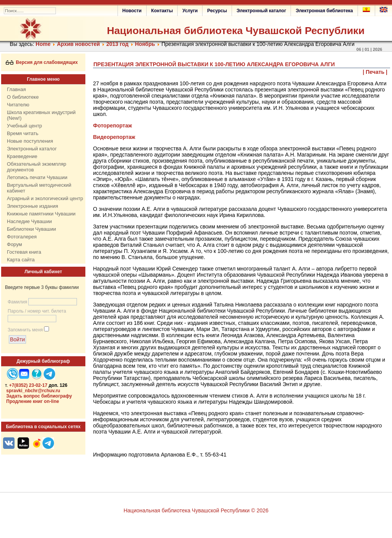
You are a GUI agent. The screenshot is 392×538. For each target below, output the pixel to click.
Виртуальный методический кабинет (39, 188)
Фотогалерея (22, 237)
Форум (15, 244)
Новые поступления (30, 141)
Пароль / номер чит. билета (37, 311)
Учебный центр (24, 126)
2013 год (118, 44)
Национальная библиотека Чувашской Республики (236, 31)
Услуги (190, 11)
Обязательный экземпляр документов (37, 167)
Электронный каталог (261, 11)
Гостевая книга (24, 252)
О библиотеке (23, 97)
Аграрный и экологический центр (45, 198)
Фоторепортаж (113, 126)
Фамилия (17, 302)
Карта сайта (21, 260)
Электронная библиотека (324, 11)
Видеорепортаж (114, 137)
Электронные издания (33, 206)
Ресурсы (217, 11)
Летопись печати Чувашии (37, 177)
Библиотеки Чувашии (31, 229)
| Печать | (375, 72)
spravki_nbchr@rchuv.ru (33, 391)
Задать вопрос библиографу (39, 396)
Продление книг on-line (33, 401)
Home (43, 44)
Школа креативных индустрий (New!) (41, 115)
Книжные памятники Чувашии (41, 214)
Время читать (23, 133)
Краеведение (22, 156)
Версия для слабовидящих (42, 62)
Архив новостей (78, 44)
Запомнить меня (25, 330)
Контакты (162, 11)
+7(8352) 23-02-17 (28, 385)
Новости (132, 11)
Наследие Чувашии (29, 221)
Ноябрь (145, 44)
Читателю (18, 105)
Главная (16, 89)
